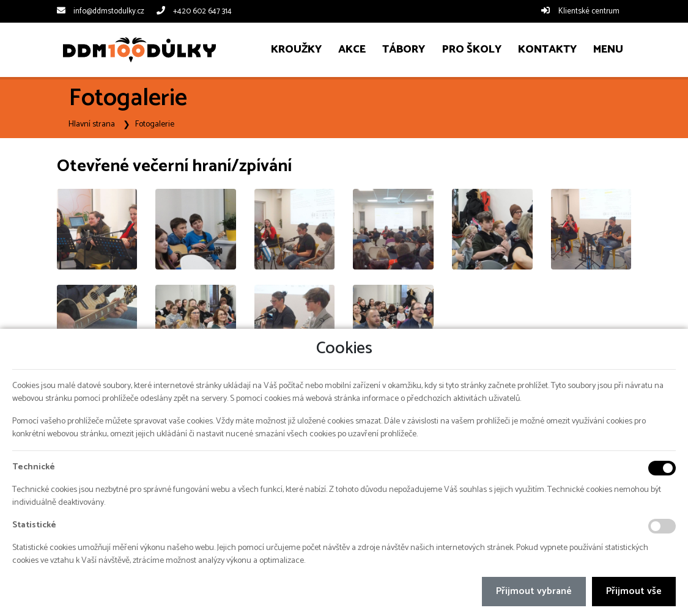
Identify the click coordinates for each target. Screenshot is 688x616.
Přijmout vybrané (534, 591)
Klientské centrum (589, 11)
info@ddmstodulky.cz (109, 11)
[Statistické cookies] (662, 526)
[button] (608, 50)
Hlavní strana (92, 124)
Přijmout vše (634, 591)
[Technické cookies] (662, 468)
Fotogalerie (155, 124)
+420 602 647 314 (202, 11)
